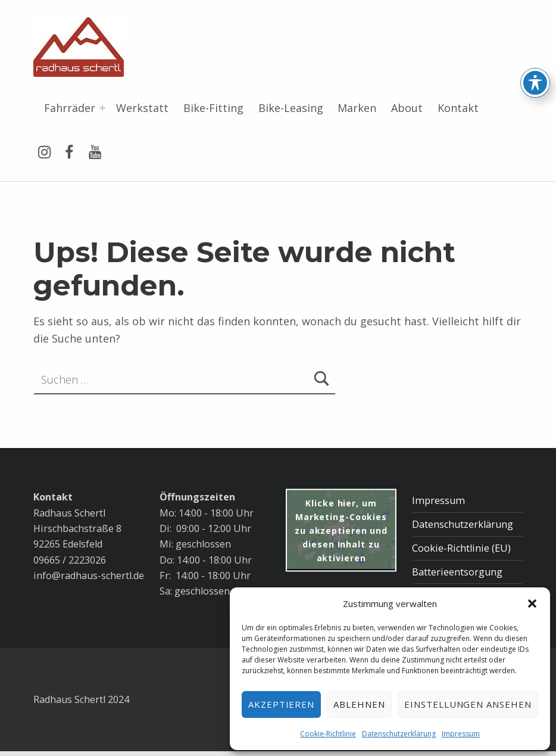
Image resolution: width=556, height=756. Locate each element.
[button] (532, 603)
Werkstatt (142, 108)
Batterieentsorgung (457, 572)
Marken (357, 108)
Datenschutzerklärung (399, 734)
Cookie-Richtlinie (328, 734)
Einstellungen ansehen (468, 704)
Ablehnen (359, 704)
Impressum (461, 734)
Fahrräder (70, 108)
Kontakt (458, 108)
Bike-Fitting (213, 108)
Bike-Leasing (291, 108)
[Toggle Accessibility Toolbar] (535, 54)
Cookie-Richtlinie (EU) (461, 548)
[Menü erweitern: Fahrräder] (102, 108)
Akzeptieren (282, 704)
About (407, 108)
